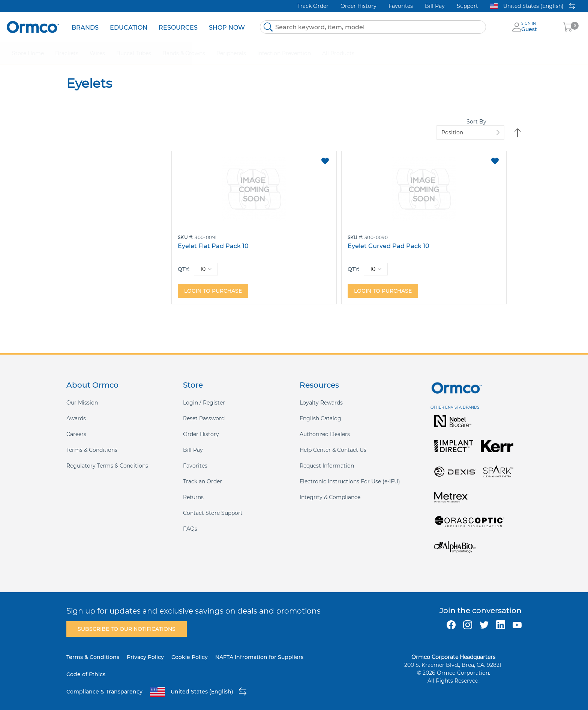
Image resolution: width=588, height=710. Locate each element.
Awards (76, 411)
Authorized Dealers (325, 427)
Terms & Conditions (92, 442)
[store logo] (33, 27)
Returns (193, 490)
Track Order (313, 6)
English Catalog (320, 411)
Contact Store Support (213, 505)
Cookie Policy (190, 650)
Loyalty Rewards (321, 395)
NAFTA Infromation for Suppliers (259, 650)
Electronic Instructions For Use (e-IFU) (350, 474)
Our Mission (82, 395)
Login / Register (204, 395)
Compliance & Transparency (104, 684)
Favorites (401, 6)
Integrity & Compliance (330, 490)
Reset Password (204, 411)
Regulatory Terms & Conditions (107, 458)
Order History (358, 6)
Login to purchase (213, 283)
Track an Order (202, 474)
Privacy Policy (145, 650)
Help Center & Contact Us (333, 442)
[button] (272, 153)
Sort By (424, 125)
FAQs (190, 521)
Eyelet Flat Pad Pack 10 (213, 238)
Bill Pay (435, 6)
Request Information (327, 458)
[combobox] (373, 27)
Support (467, 6)
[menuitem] (85, 27)
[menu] (158, 27)
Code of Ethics (86, 667)
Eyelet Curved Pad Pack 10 (337, 238)
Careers (76, 427)
